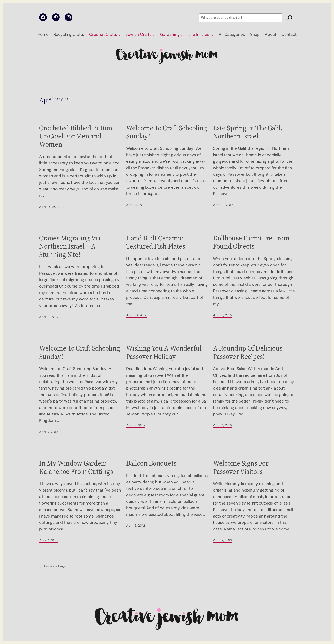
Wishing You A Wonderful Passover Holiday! (164, 352)
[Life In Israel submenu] (212, 35)
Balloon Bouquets (151, 463)
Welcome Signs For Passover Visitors (241, 467)
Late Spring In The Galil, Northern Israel (248, 132)
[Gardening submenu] (182, 35)
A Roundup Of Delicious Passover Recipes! (248, 352)
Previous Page (53, 566)
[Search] (290, 18)
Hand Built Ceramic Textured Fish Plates (156, 242)
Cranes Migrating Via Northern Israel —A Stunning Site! (70, 246)
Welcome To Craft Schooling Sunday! (167, 132)
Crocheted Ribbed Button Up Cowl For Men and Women (76, 136)
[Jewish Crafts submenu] (154, 35)
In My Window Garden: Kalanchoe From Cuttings (76, 467)
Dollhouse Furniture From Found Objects (251, 242)
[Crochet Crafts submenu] (119, 35)
